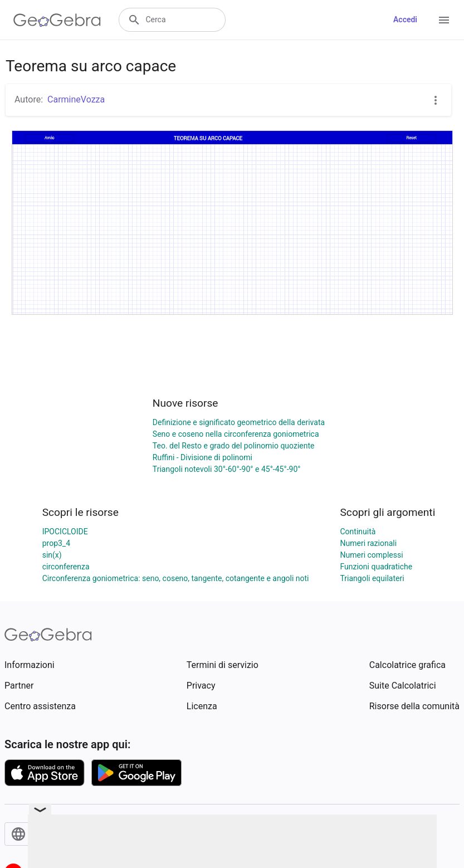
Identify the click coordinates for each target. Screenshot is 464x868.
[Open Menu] (444, 20)
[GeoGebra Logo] (57, 20)
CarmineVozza (76, 99)
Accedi (405, 19)
